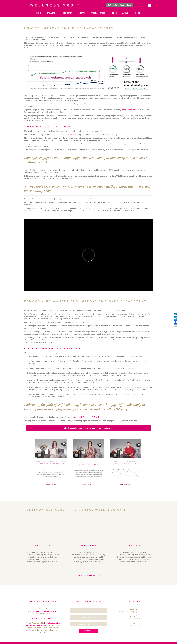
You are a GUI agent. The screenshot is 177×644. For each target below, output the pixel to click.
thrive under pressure (66, 135)
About (125, 13)
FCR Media (134, 545)
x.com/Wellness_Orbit (134, 626)
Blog (115, 13)
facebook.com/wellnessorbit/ (134, 619)
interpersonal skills (129, 110)
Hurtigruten (43, 545)
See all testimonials (88, 576)
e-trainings (52, 13)
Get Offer (68, 13)
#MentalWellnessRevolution (43, 618)
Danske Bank (88, 545)
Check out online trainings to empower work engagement (88, 428)
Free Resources (98, 13)
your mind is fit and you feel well (86, 417)
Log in (138, 13)
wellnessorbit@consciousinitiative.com (43, 611)
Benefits (81, 13)
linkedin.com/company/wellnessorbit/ (134, 612)
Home (39, 13)
